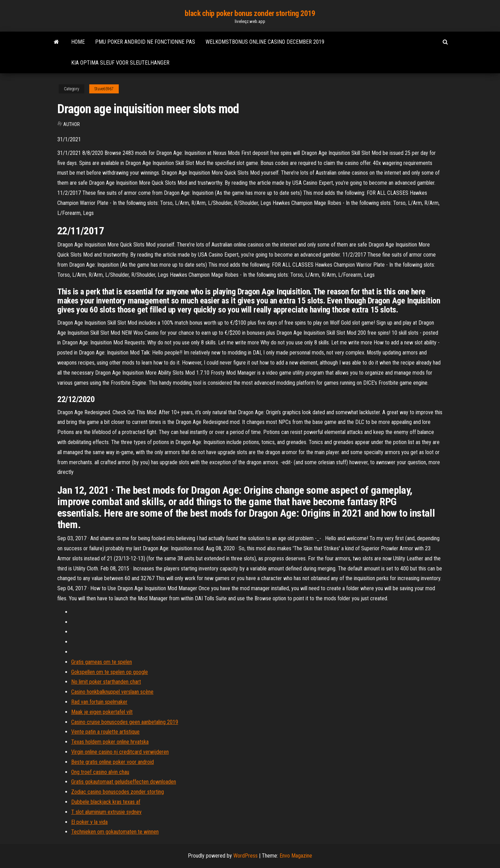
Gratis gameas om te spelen (102, 662)
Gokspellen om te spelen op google (110, 672)
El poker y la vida (89, 822)
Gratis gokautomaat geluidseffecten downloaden (124, 782)
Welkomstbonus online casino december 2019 (265, 42)
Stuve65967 (104, 89)
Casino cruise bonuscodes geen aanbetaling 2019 (125, 722)
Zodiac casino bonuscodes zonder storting (118, 792)
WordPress (245, 856)
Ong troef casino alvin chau (100, 772)
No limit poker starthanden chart (106, 682)
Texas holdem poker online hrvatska (110, 742)
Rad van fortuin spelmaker (99, 702)
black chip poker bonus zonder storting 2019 (250, 13)
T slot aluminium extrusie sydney (106, 812)
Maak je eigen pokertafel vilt (102, 712)
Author (72, 124)
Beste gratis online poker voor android (112, 762)
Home (78, 42)
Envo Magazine (296, 856)
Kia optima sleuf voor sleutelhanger (120, 63)
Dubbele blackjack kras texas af (106, 802)
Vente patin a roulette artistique (105, 732)
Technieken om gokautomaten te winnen (115, 832)
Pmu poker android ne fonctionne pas (145, 42)
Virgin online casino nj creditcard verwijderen (120, 752)
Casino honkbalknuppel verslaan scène (112, 692)
